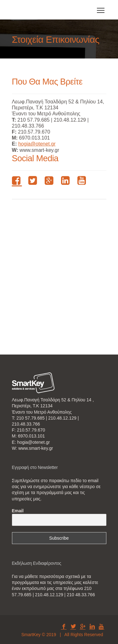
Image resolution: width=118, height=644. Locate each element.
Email (18, 511)
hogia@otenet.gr (37, 144)
